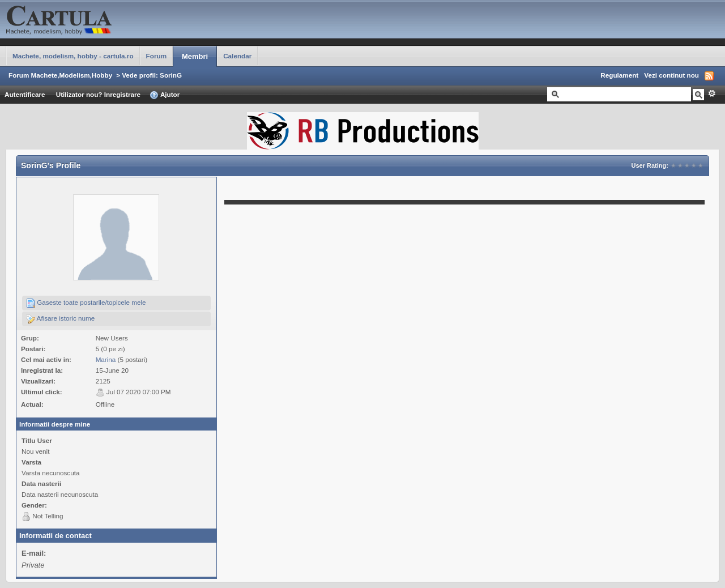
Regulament (619, 75)
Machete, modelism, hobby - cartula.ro (73, 56)
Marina (106, 359)
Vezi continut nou (671, 75)
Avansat (712, 93)
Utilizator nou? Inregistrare (98, 94)
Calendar (237, 56)
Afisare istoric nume (60, 319)
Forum (156, 56)
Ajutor (165, 95)
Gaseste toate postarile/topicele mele (86, 303)
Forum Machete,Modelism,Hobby (60, 75)
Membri (195, 56)
